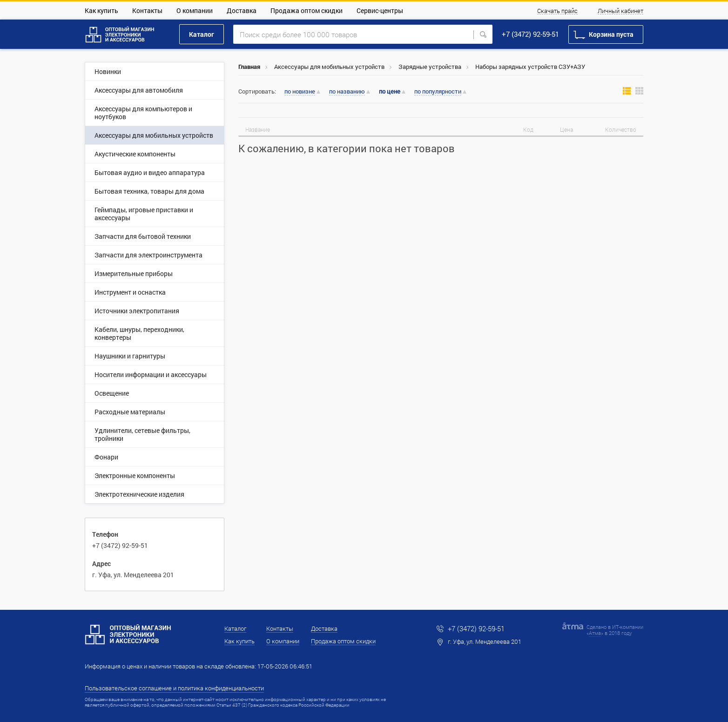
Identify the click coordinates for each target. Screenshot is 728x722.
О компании (195, 10)
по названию (347, 92)
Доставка (242, 10)
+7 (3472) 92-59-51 (530, 34)
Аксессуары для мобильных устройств (329, 67)
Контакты (147, 10)
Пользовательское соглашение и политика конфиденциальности (174, 688)
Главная (249, 67)
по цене (390, 91)
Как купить (101, 10)
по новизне (300, 92)
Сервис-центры (380, 10)
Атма (595, 633)
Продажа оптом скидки (307, 10)
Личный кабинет (620, 11)
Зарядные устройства (430, 67)
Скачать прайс (557, 11)
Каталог (202, 34)
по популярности (438, 92)
